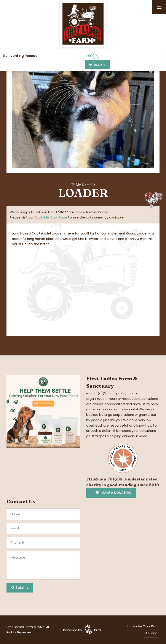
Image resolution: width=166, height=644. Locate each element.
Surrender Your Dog (142, 626)
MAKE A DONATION (113, 493)
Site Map (151, 633)
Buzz (98, 630)
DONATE (97, 65)
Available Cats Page (51, 217)
